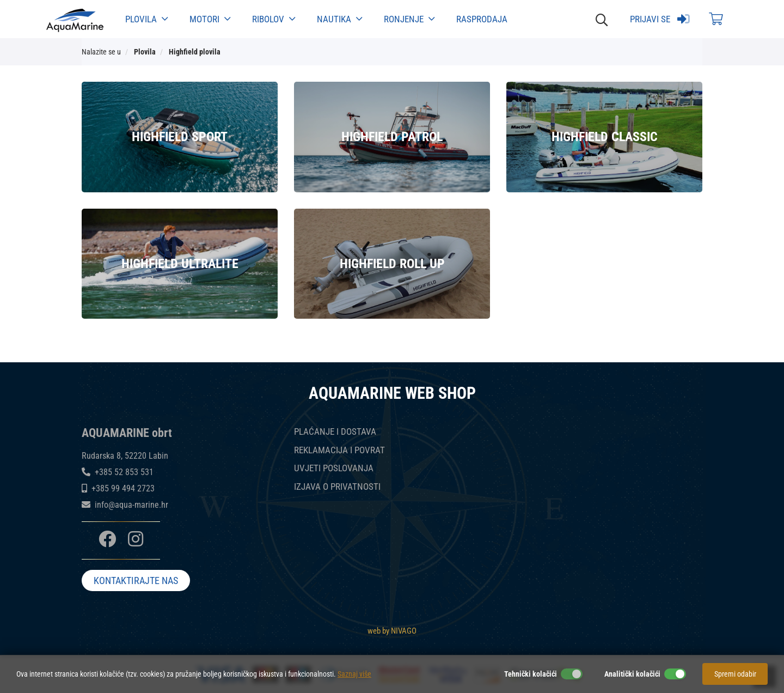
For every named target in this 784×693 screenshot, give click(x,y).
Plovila (146, 19)
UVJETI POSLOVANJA (334, 468)
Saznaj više (354, 674)
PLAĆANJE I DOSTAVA (335, 432)
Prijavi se (660, 19)
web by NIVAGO (392, 630)
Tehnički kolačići (531, 674)
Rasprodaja (482, 19)
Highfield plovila (195, 52)
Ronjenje (409, 19)
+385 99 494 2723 (123, 488)
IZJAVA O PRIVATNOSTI (337, 487)
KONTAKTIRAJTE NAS (136, 581)
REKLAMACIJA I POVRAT (339, 450)
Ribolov (274, 19)
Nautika (339, 19)
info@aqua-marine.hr (131, 505)
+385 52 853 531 (124, 472)
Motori (210, 19)
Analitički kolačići (632, 674)
